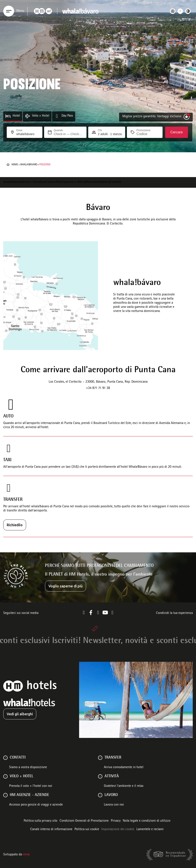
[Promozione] (147, 134)
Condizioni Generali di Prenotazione (84, 821)
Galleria (105, 182)
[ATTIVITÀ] (100, 776)
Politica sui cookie (87, 829)
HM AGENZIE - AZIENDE (29, 795)
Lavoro (111, 795)
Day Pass (67, 116)
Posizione (93, 182)
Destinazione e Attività (71, 182)
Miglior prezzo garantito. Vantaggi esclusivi (152, 117)
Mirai (26, 855)
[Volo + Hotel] (27, 116)
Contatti (115, 182)
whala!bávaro (29, 165)
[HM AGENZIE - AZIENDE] (5, 795)
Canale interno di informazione (51, 829)
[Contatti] (5, 758)
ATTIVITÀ (112, 776)
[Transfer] (100, 758)
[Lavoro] (100, 795)
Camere (51, 182)
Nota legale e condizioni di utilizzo (147, 821)
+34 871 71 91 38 (98, 388)
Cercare (177, 132)
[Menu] (9, 11)
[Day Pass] (57, 116)
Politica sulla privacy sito (41, 821)
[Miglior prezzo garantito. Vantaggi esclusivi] (187, 117)
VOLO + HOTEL (22, 776)
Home (15, 165)
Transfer (113, 758)
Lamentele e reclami (150, 829)
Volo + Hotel (41, 116)
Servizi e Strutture (34, 182)
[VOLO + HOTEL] (5, 776)
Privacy (116, 821)
